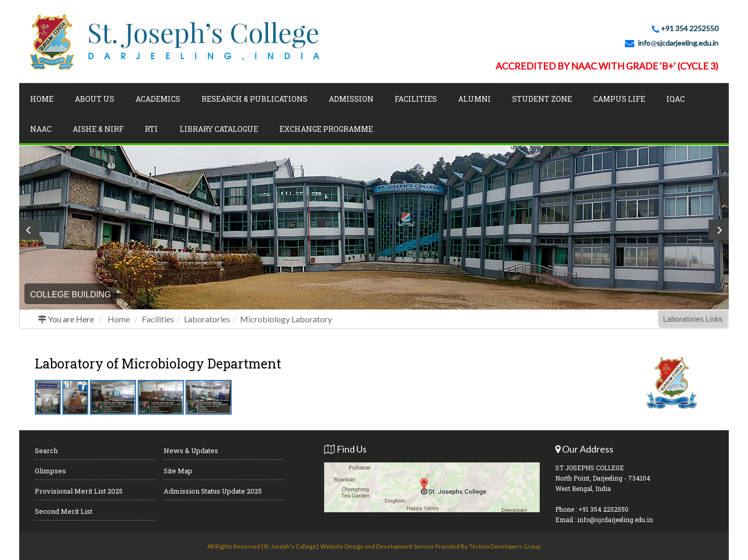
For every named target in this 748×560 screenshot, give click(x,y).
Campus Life (619, 99)
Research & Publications (255, 99)
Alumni (475, 99)
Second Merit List (64, 511)
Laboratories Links (693, 319)
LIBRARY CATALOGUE (219, 129)
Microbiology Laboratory (286, 319)
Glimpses (50, 471)
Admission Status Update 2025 (213, 491)
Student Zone (542, 99)
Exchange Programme (326, 129)
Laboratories (207, 319)
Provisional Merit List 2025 (79, 491)
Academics (158, 99)
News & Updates (191, 450)
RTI (151, 129)
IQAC (676, 99)
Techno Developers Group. (505, 546)
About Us (95, 99)
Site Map (178, 471)
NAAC (41, 129)
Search (46, 450)
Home (42, 99)
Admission (351, 99)
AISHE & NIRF (98, 129)
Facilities (416, 99)
